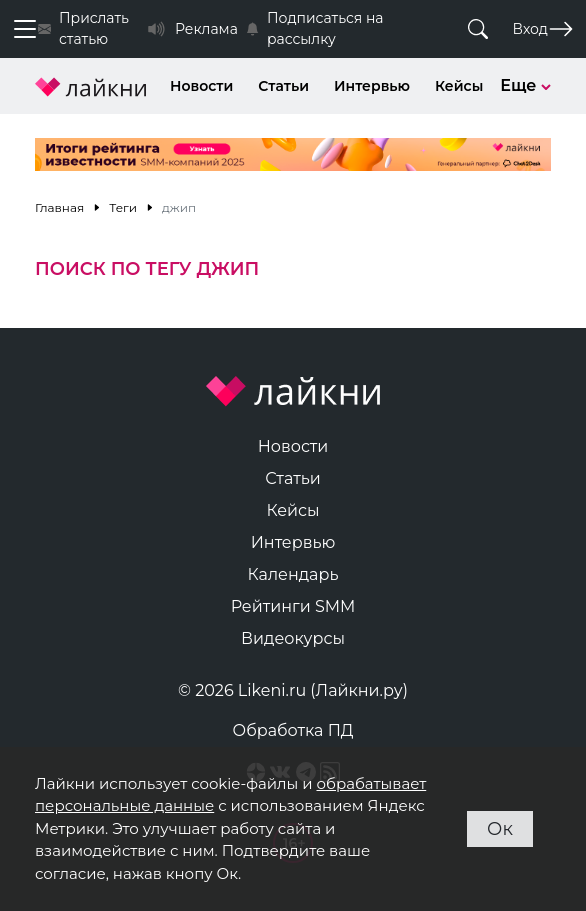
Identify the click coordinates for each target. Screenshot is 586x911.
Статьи (283, 86)
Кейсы (459, 86)
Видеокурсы (293, 638)
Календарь (293, 574)
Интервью (372, 86)
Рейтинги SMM (293, 606)
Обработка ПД (293, 730)
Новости (201, 86)
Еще (525, 85)
